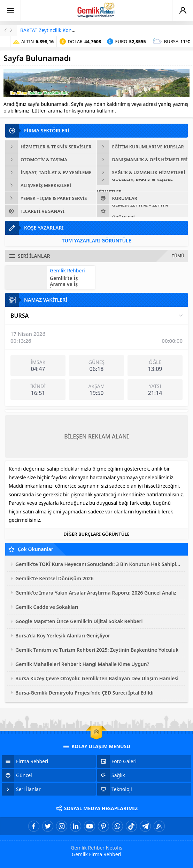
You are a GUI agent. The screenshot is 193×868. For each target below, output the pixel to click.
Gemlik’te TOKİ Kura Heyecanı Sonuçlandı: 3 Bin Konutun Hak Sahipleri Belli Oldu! (99, 564)
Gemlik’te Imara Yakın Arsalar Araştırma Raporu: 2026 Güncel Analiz (96, 593)
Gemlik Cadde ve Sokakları (47, 607)
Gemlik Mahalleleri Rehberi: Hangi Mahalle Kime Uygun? (82, 664)
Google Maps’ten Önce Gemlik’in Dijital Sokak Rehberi (79, 621)
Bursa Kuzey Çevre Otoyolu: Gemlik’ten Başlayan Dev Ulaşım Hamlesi (97, 678)
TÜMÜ (178, 256)
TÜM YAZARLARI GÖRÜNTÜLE (96, 241)
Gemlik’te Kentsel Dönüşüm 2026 (55, 578)
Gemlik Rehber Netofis (96, 848)
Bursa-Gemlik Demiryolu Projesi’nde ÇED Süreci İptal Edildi (84, 693)
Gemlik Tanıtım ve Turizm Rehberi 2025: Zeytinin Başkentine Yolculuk (97, 650)
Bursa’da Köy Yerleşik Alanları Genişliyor (63, 635)
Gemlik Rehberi (67, 270)
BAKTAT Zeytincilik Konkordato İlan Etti (64, 30)
